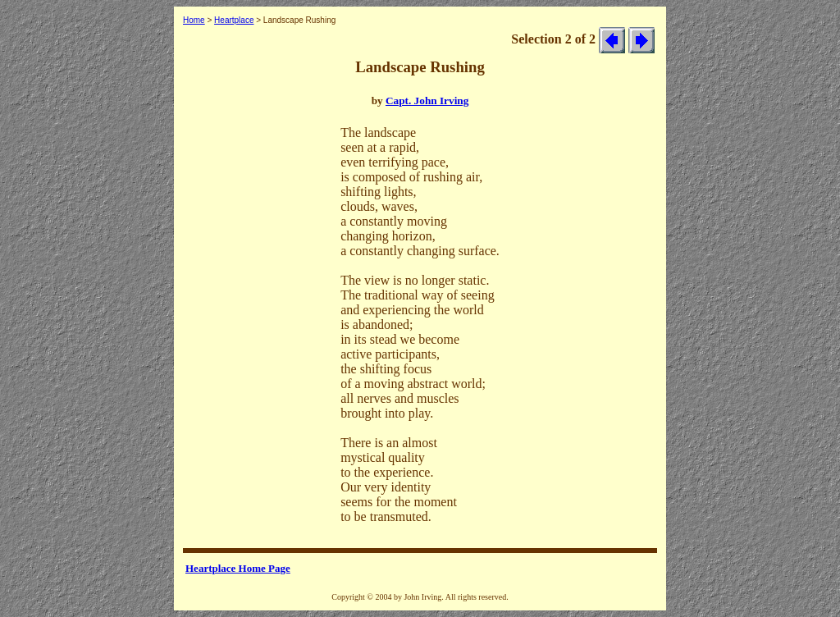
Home (194, 20)
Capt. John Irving (427, 101)
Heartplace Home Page (238, 568)
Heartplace (234, 20)
